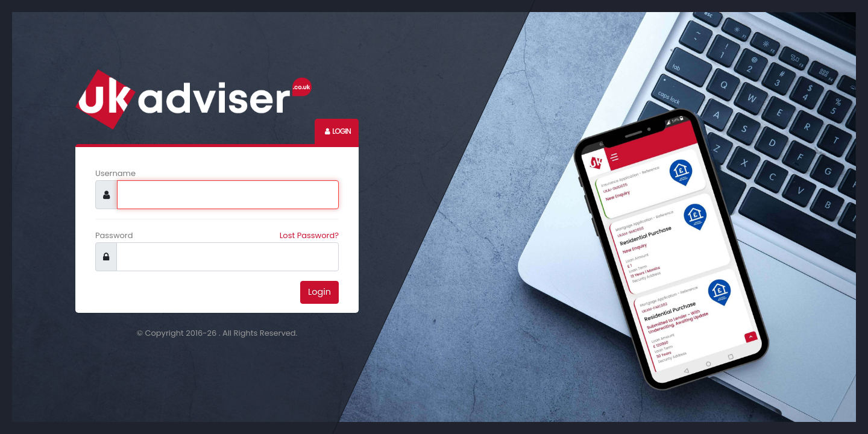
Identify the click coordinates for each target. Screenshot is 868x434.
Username (115, 173)
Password (114, 235)
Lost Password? (309, 235)
